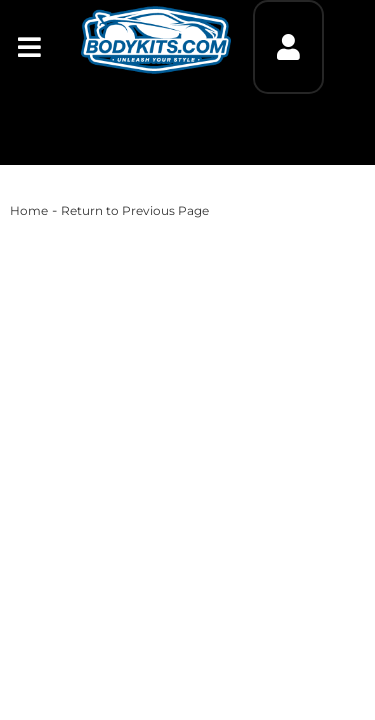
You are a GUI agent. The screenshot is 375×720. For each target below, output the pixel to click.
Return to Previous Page (135, 210)
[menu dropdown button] (29, 47)
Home (29, 210)
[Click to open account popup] (288, 47)
